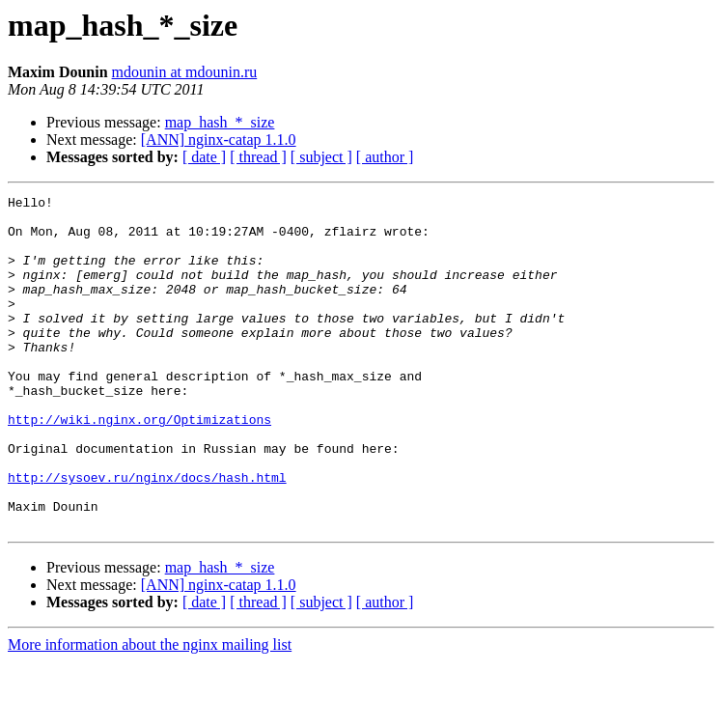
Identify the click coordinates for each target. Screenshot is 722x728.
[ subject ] (321, 157)
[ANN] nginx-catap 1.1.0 (219, 140)
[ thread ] (258, 157)
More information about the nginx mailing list (150, 711)
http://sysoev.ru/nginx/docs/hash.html (147, 535)
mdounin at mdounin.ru (185, 72)
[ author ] (385, 157)
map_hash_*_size (220, 122)
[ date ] (204, 157)
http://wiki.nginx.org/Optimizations (139, 465)
